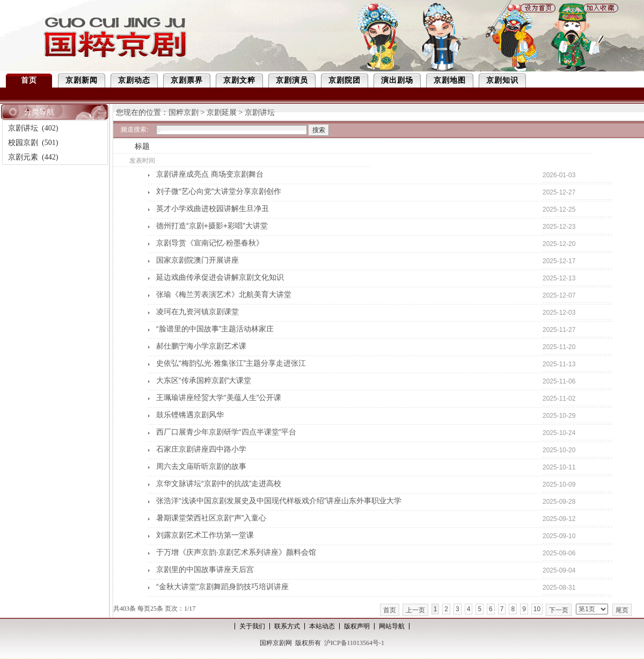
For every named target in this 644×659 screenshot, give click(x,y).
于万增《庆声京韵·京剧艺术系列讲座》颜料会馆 (236, 552)
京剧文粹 (239, 80)
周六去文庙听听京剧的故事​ (201, 466)
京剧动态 (134, 80)
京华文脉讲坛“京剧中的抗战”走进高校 (219, 483)
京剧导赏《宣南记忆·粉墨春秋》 (210, 243)
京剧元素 (23, 157)
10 (537, 609)
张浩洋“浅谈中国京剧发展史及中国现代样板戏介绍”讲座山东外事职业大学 (279, 501)
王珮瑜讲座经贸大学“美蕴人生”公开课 (219, 397)
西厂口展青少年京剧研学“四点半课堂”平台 (226, 432)
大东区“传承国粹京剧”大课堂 (204, 380)
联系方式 (287, 626)
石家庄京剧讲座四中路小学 (201, 449)
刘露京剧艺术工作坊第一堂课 (205, 535)
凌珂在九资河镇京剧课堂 (197, 312)
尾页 (622, 610)
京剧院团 (345, 80)
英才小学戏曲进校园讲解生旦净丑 (213, 208)
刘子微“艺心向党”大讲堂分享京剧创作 (219, 191)
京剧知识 (502, 80)
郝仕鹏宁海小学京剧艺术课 (201, 346)
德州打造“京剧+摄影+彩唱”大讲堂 (212, 226)
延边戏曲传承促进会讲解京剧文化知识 (220, 277)
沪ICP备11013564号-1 (354, 643)
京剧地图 (450, 80)
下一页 (559, 610)
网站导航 (392, 626)
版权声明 (357, 626)
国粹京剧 (184, 113)
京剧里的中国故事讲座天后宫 (205, 569)
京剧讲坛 (23, 128)
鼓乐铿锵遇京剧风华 (190, 415)
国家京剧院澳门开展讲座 (197, 260)
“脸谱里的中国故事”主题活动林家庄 (215, 329)
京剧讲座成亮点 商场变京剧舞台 (210, 174)
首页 (29, 80)
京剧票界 (187, 80)
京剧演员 (292, 80)
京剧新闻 (82, 80)
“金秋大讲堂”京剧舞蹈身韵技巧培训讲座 (222, 586)
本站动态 (322, 626)
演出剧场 (397, 80)
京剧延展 (222, 113)
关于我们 (252, 626)
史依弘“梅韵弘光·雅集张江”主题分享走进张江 (231, 363)
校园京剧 (23, 143)
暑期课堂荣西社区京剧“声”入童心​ (211, 518)
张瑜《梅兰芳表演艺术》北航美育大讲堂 (224, 294)
